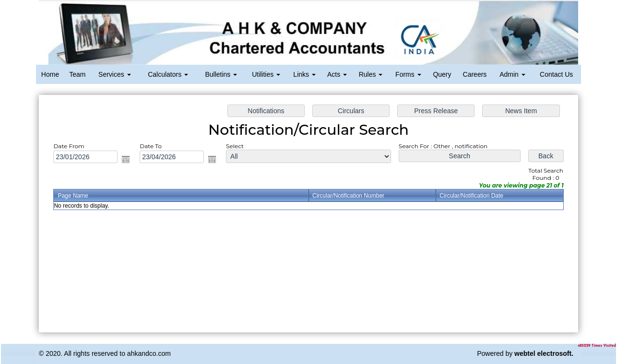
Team (77, 74)
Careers (475, 74)
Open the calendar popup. (130, 160)
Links (304, 74)
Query (442, 74)
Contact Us (556, 74)
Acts (337, 74)
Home (50, 74)
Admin (512, 74)
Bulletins (221, 74)
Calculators (168, 74)
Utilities (266, 74)
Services (115, 74)
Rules (371, 74)
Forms (408, 74)
